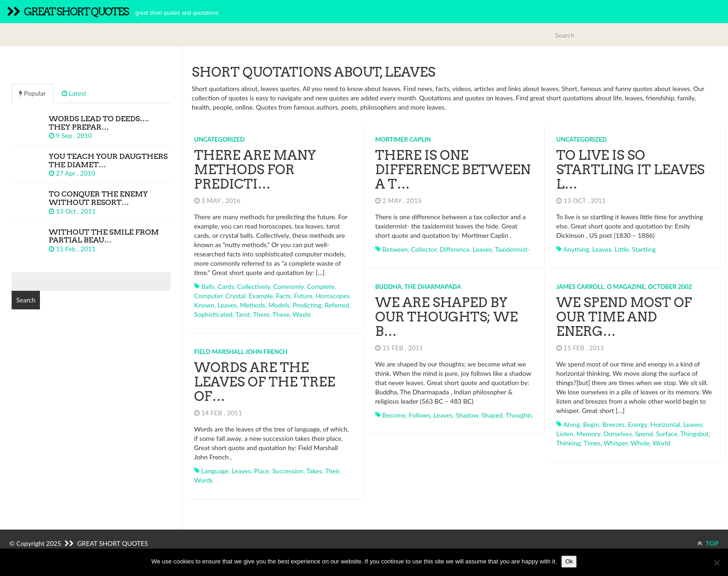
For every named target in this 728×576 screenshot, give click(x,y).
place (262, 470)
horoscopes (333, 296)
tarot (243, 314)
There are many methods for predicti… (255, 170)
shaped (492, 415)
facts (283, 296)
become (394, 415)
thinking (568, 442)
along (571, 424)
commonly (288, 286)
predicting (307, 305)
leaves (227, 305)
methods (253, 305)
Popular (32, 93)
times (592, 442)
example (261, 296)
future (303, 296)
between (395, 249)
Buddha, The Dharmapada (418, 286)
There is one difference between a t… (453, 170)
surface (666, 433)
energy (637, 424)
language (215, 470)
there (261, 314)
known (204, 305)
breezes (613, 424)
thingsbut (694, 433)
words (203, 480)
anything (576, 249)
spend (643, 433)
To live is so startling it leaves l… (630, 170)
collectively (254, 286)
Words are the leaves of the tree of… (265, 382)
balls (208, 286)
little (621, 249)
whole (640, 442)
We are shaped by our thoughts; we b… (446, 317)
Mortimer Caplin (403, 139)
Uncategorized (219, 139)
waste (302, 314)
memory (588, 433)
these (281, 314)
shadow (467, 415)
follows (419, 415)
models (279, 305)
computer (208, 296)
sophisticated (213, 314)
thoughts (519, 415)
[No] (716, 563)
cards (226, 286)
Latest (74, 93)
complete (321, 286)
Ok (569, 561)
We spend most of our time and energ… (624, 317)
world (661, 442)
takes (314, 470)
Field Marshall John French (241, 351)
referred (337, 305)
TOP (708, 543)
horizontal (665, 424)
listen (564, 433)
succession (288, 470)
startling (643, 249)
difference (455, 249)
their (332, 470)
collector (424, 249)
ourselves (617, 433)
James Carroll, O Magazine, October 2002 (624, 286)
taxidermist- (512, 249)
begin (591, 424)
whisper (615, 442)
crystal (236, 296)
